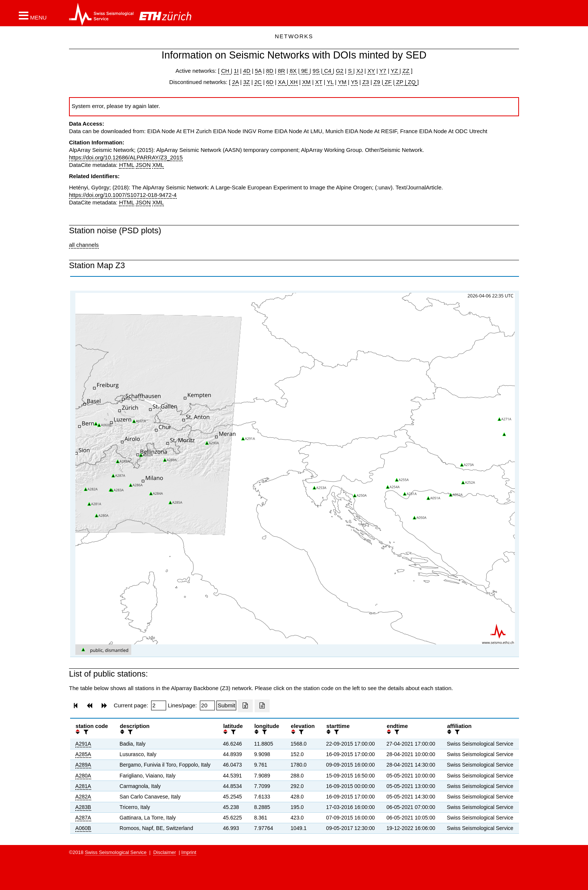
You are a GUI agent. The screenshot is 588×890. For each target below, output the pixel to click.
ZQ (411, 82)
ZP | (400, 82)
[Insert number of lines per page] (207, 705)
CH (226, 71)
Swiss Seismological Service (116, 852)
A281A (83, 786)
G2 (340, 71)
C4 (328, 71)
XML (158, 165)
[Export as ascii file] (262, 706)
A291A (83, 744)
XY (371, 71)
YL (330, 82)
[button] (33, 15)
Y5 (354, 82)
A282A (83, 797)
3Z (247, 82)
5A (258, 71)
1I (236, 71)
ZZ (406, 71)
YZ (395, 71)
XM (307, 82)
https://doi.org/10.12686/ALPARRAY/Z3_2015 (126, 157)
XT (319, 82)
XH (293, 82)
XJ (360, 71)
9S (316, 71)
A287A (83, 818)
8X (293, 71)
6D (270, 82)
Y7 (383, 71)
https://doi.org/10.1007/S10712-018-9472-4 (123, 195)
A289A (83, 765)
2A (235, 82)
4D (247, 71)
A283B (83, 807)
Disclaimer (165, 852)
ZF (388, 82)
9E (305, 71)
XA (282, 82)
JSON (143, 165)
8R (281, 71)
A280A (83, 776)
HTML (126, 165)
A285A (83, 754)
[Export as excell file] (245, 706)
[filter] (85, 732)
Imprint (189, 852)
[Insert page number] (159, 705)
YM (342, 82)
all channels (84, 245)
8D (270, 71)
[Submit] (226, 705)
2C (258, 82)
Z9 (377, 82)
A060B (83, 828)
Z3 (366, 82)
